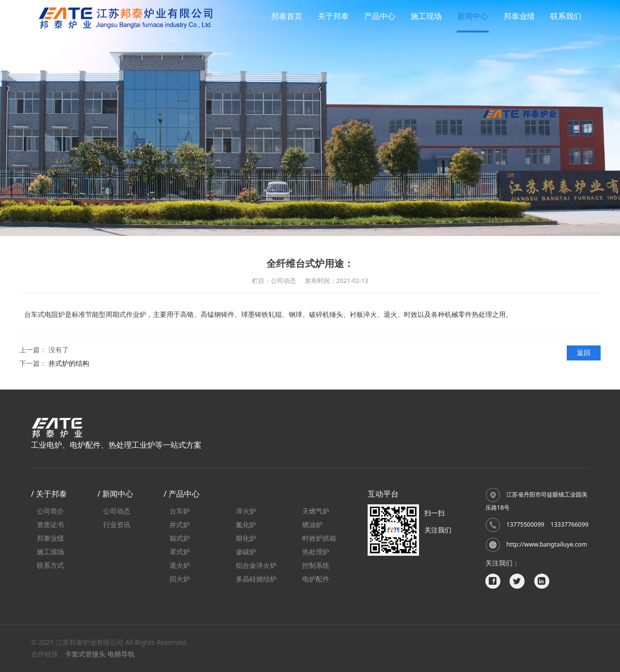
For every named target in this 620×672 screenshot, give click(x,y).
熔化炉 (246, 538)
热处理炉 (316, 552)
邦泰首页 (287, 16)
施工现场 (426, 16)
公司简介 (50, 511)
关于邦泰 (333, 16)
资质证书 (50, 524)
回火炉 (180, 579)
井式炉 (180, 524)
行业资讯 (117, 524)
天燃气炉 (316, 511)
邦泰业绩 (519, 16)
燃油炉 (312, 524)
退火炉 (180, 565)
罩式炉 (180, 552)
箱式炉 (180, 538)
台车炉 (180, 511)
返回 (584, 352)
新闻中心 (473, 16)
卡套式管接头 (85, 654)
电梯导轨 (121, 654)
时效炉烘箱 (319, 538)
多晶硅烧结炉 (256, 579)
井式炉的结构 (69, 363)
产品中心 (380, 16)
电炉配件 (316, 579)
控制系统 (316, 565)
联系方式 (50, 565)
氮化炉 (246, 524)
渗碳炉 (246, 552)
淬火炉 (246, 511)
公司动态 (117, 511)
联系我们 (566, 16)
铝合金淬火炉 (256, 565)
